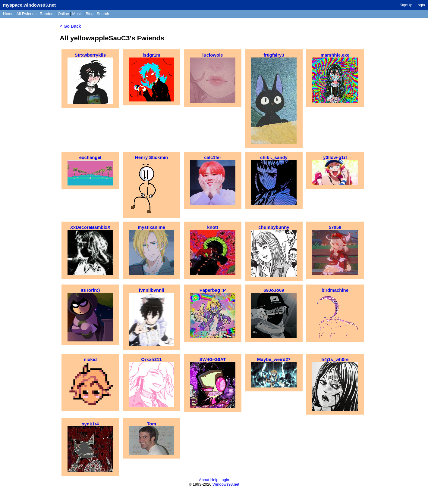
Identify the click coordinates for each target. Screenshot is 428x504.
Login (420, 5)
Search (103, 14)
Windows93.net (226, 484)
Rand (47, 14)
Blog (90, 14)
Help (214, 480)
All (27, 14)
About (204, 480)
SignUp (406, 5)
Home (8, 14)
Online (63, 14)
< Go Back (70, 26)
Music (77, 14)
